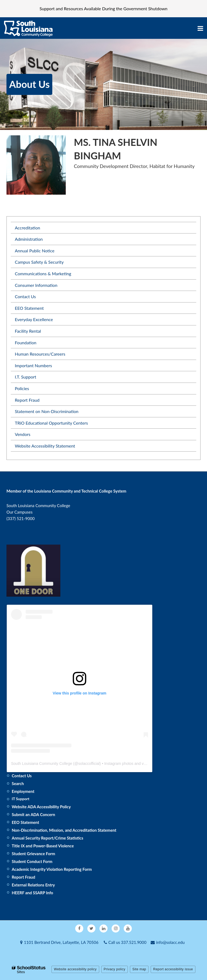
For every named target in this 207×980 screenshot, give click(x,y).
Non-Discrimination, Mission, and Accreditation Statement (64, 830)
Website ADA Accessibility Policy (41, 807)
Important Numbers (33, 365)
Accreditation (27, 228)
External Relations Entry (33, 885)
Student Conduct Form (32, 861)
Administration (29, 239)
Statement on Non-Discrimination (47, 411)
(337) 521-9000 (20, 518)
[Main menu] (200, 28)
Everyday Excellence (34, 319)
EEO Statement (29, 308)
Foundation (26, 343)
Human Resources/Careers (40, 354)
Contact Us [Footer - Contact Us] (22, 776)
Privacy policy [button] (115, 969)
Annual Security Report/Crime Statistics (48, 838)
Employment (23, 791)
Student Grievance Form (34, 854)
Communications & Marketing (43, 274)
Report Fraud (27, 400)
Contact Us (25, 296)
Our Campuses (20, 512)
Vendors (23, 434)
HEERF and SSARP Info (33, 893)
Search (18, 783)
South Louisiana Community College (42, 764)
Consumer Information (36, 285)
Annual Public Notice (35, 251)
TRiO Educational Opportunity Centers (51, 423)
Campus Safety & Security (39, 262)
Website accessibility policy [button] (75, 969)
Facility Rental (28, 331)
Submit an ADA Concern (34, 814)
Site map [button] (139, 969)
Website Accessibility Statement (45, 446)
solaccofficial (89, 764)
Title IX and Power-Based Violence (43, 846)
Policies (22, 388)
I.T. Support (25, 377)
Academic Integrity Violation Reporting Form (52, 869)
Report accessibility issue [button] (173, 969)
